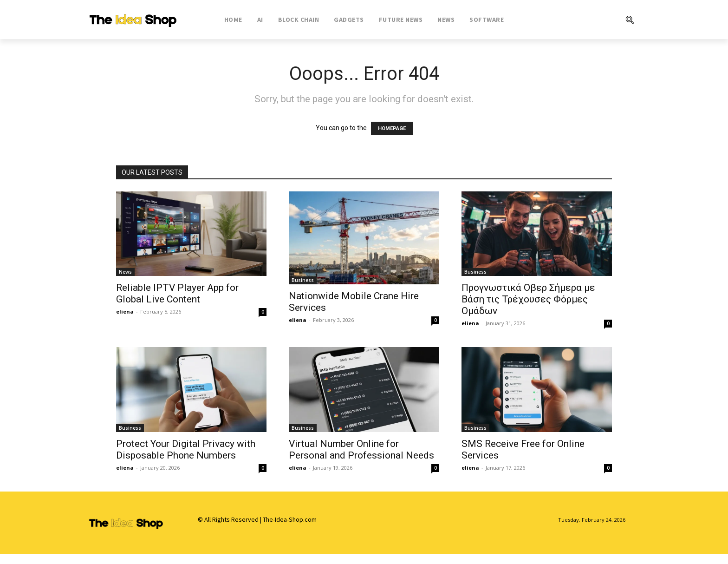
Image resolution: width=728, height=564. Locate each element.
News (125, 272)
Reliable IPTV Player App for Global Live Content (177, 293)
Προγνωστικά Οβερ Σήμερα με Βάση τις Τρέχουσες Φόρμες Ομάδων (528, 299)
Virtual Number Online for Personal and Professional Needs (361, 449)
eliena (125, 312)
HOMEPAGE (392, 128)
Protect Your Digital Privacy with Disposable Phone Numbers (186, 449)
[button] (592, 20)
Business (303, 280)
